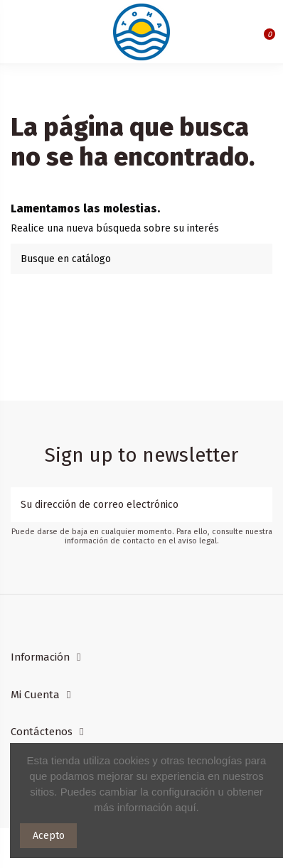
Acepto (49, 836)
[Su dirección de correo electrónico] (132, 505)
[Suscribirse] (262, 505)
